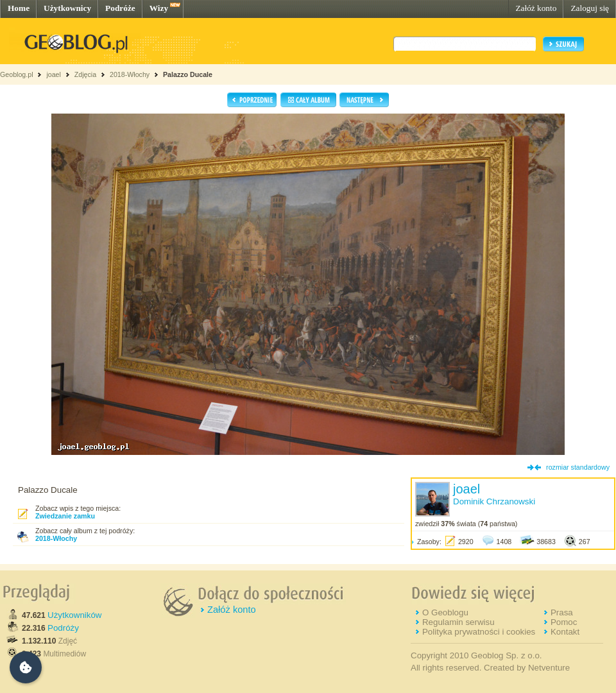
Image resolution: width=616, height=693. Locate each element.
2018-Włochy (130, 74)
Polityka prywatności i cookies (479, 632)
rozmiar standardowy (578, 467)
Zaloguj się (590, 8)
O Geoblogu (445, 612)
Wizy (159, 8)
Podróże (120, 8)
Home (19, 8)
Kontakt (565, 632)
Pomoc (564, 622)
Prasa (562, 612)
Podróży (63, 628)
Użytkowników (74, 615)
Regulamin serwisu (458, 622)
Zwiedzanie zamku (65, 516)
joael (54, 74)
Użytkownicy (67, 8)
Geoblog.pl (17, 74)
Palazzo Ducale (188, 74)
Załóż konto (536, 8)
